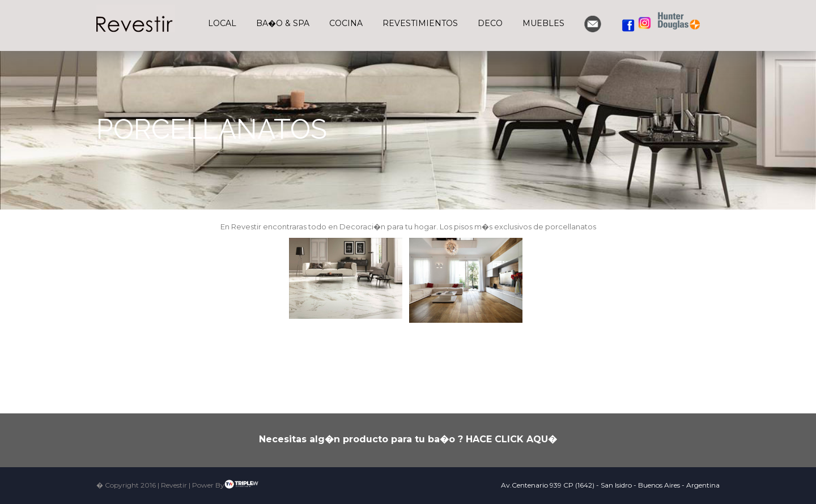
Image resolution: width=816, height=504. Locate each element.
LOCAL (222, 23)
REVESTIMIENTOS (420, 23)
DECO (490, 23)
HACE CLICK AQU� (511, 439)
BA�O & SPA (283, 23)
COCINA (346, 23)
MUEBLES (543, 23)
